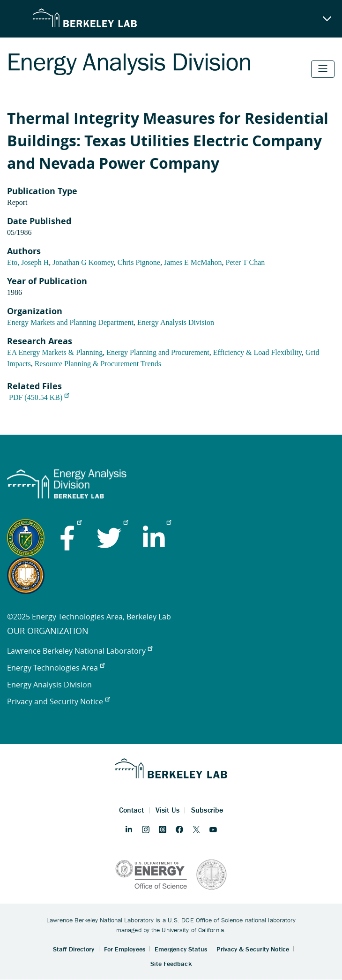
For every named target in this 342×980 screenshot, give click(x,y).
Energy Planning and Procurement (158, 352)
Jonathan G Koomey (83, 262)
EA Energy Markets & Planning (55, 352)
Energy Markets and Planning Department (70, 322)
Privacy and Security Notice (58, 701)
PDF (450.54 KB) (39, 397)
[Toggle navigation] (323, 69)
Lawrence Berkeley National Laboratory (80, 651)
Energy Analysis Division (176, 322)
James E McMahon (193, 262)
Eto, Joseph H (28, 262)
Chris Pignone (139, 262)
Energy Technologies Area (56, 668)
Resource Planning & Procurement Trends (98, 364)
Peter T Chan (245, 262)
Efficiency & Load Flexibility (257, 352)
